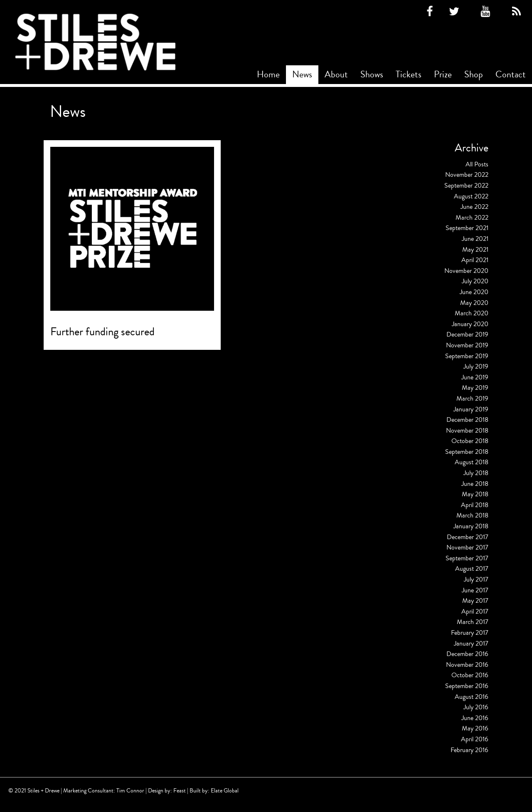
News (302, 74)
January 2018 (471, 526)
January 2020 (470, 324)
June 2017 (475, 590)
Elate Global (225, 791)
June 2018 (475, 484)
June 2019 (475, 377)
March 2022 (472, 218)
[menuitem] (268, 75)
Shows (372, 74)
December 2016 (467, 654)
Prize (443, 74)
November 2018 (467, 431)
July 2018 (476, 473)
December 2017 (468, 537)
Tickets (409, 74)
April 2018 (475, 505)
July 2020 (475, 281)
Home (268, 74)
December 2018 (467, 420)
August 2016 (472, 697)
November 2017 (467, 547)
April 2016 (475, 739)
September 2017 (467, 558)
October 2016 (470, 675)
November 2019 (467, 345)
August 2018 (472, 462)
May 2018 (475, 494)
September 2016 (467, 686)
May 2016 (475, 728)
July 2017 (476, 579)
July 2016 (476, 707)
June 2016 (475, 718)
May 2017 (475, 601)
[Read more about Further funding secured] (132, 229)
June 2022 (474, 207)
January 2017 (471, 644)
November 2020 (466, 271)
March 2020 (472, 313)
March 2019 (472, 399)
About (336, 74)
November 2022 (467, 175)
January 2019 (471, 409)
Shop (474, 74)
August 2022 (471, 196)
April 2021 (475, 260)
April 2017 (475, 611)
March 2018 (472, 515)
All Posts (477, 164)
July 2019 (476, 366)
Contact (511, 74)
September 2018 (467, 452)
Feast (180, 791)
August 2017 (472, 569)
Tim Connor (130, 791)
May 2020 (474, 303)
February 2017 (470, 633)
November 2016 (467, 665)
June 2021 (475, 239)
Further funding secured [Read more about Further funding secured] (102, 332)
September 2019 (467, 356)
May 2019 (475, 388)
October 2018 (470, 441)
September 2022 (466, 186)
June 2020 (474, 292)
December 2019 (467, 334)
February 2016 (469, 750)
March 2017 (473, 622)
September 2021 (467, 228)
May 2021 (475, 250)
